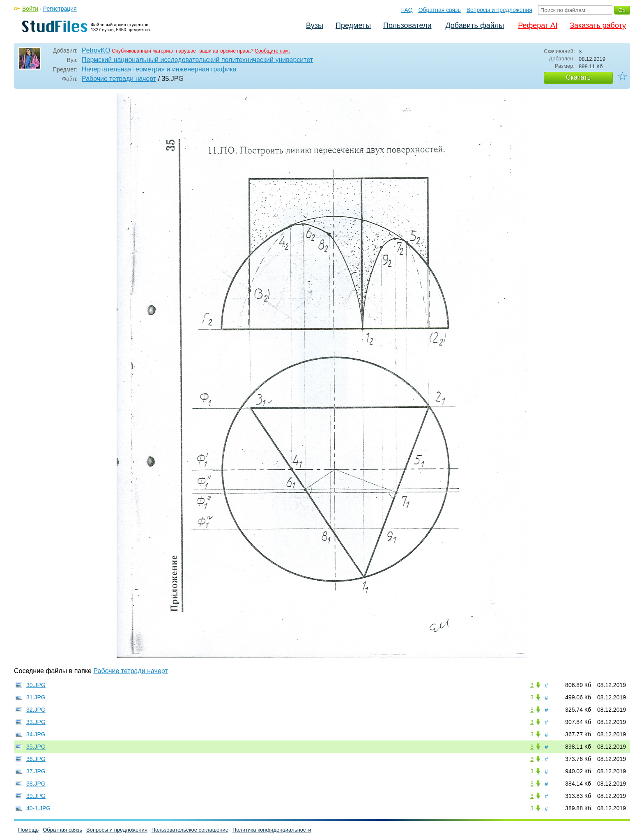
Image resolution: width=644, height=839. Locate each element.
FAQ (407, 10)
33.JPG (36, 722)
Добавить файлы (475, 25)
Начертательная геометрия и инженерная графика (159, 69)
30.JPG (36, 685)
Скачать (578, 77)
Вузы (315, 25)
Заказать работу (598, 25)
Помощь (28, 830)
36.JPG (36, 759)
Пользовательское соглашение (190, 830)
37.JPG (36, 771)
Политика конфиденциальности (272, 830)
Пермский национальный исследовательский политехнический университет (197, 60)
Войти (30, 9)
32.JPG (36, 710)
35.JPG (36, 747)
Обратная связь (440, 10)
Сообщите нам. (272, 51)
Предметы (353, 25)
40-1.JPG (38, 808)
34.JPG (36, 734)
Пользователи (407, 25)
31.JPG (36, 697)
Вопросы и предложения (499, 10)
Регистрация (60, 9)
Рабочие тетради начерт (119, 79)
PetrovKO (96, 50)
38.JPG (36, 784)
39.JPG (36, 796)
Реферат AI (538, 25)
